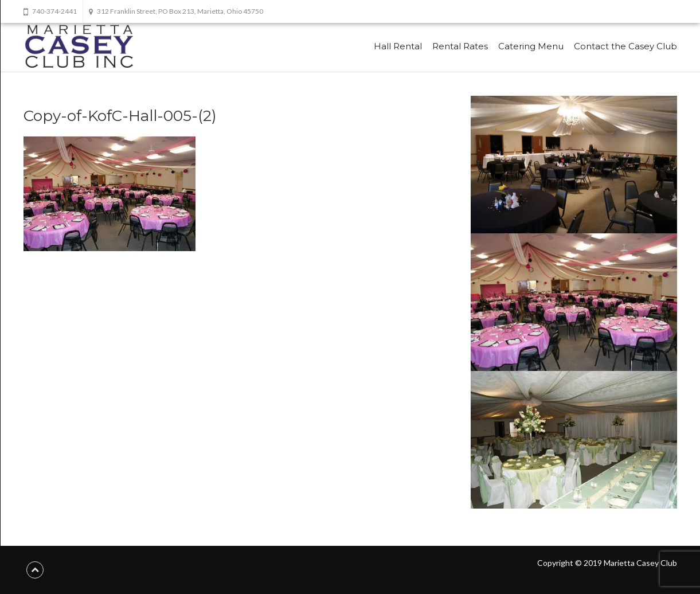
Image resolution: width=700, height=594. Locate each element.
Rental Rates (460, 46)
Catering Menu (531, 46)
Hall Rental (398, 46)
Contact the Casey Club (625, 46)
